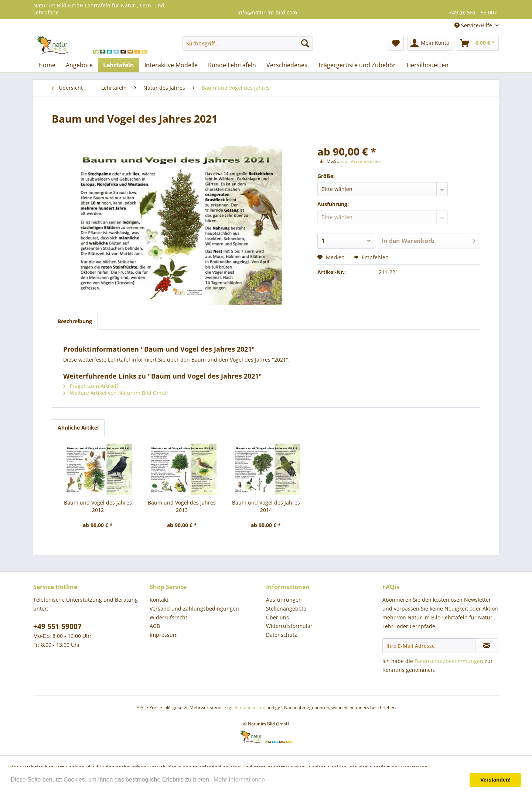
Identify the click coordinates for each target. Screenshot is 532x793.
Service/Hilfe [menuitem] (474, 25)
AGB (155, 626)
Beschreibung (75, 321)
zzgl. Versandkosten (361, 161)
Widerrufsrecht (168, 617)
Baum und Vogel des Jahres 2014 (266, 506)
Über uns (277, 617)
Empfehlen (371, 257)
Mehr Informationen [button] (239, 780)
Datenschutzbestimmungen (449, 661)
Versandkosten (250, 707)
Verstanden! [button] (495, 780)
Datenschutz (282, 635)
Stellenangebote (286, 609)
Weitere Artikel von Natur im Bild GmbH (116, 393)
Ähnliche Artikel (78, 428)
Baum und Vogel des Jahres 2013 (182, 506)
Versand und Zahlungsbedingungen (194, 609)
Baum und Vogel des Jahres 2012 (98, 506)
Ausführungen (284, 600)
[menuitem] (248, 43)
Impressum (164, 635)
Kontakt (159, 600)
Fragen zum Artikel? (91, 386)
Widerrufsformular (289, 626)
